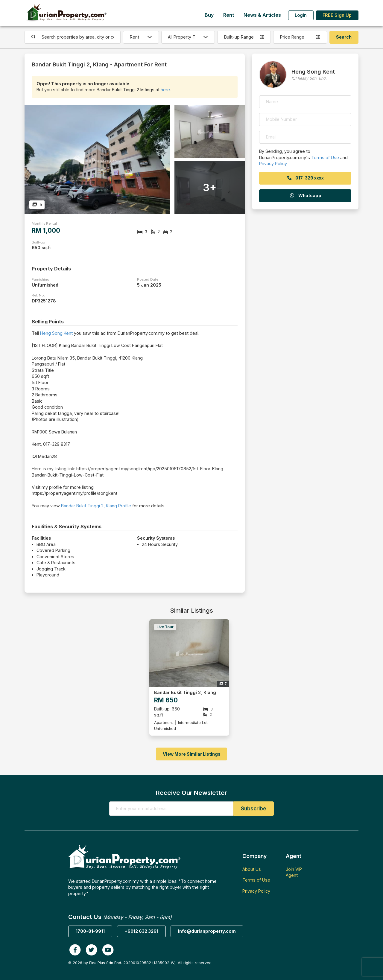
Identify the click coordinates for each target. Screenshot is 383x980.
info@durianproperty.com (207, 931)
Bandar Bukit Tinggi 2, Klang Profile (96, 506)
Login (301, 15)
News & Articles (262, 15)
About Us (252, 869)
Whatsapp (305, 195)
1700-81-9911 (90, 931)
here (165, 90)
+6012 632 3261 (141, 931)
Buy (209, 15)
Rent (229, 15)
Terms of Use (325, 157)
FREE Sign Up (337, 15)
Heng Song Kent (56, 333)
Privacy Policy (273, 163)
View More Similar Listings (192, 754)
